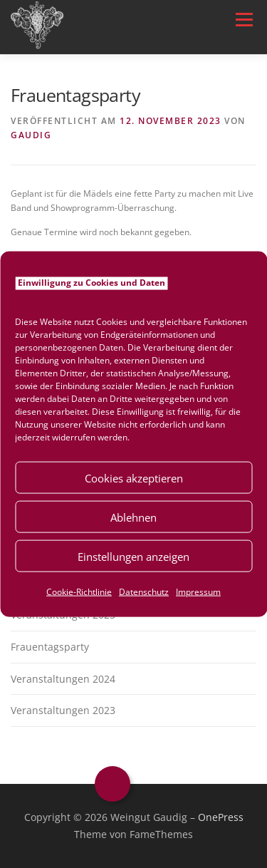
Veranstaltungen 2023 (63, 710)
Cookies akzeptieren (134, 477)
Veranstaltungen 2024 (63, 679)
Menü (243, 20)
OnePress (221, 817)
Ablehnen (133, 517)
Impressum (198, 592)
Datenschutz (144, 592)
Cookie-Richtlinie (79, 592)
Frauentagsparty (50, 647)
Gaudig (31, 135)
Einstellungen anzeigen (133, 556)
